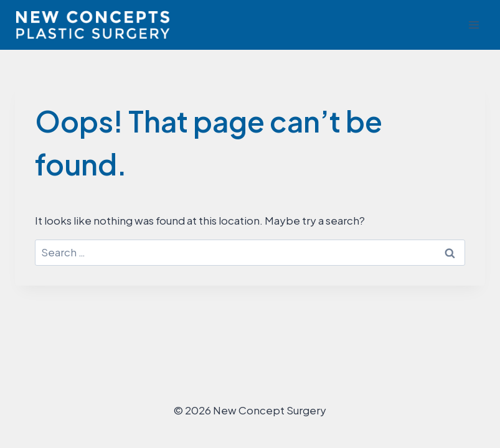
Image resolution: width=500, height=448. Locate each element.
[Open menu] (474, 25)
